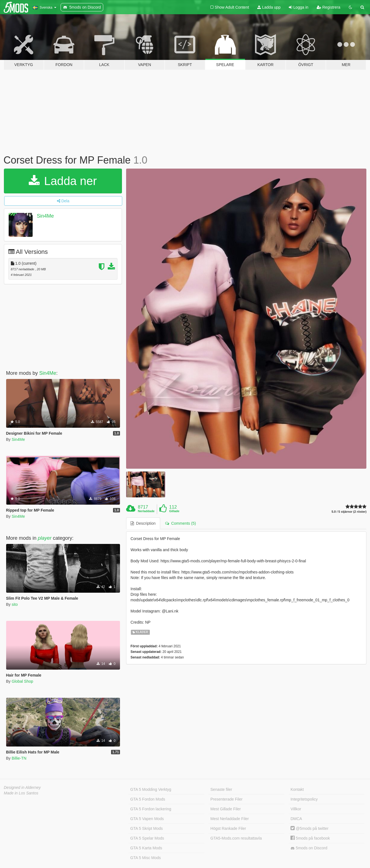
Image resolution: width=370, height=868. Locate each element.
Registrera (328, 7)
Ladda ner (63, 181)
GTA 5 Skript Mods (146, 828)
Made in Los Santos (21, 793)
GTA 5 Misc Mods (146, 858)
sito (15, 604)
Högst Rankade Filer (228, 828)
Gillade (174, 511)
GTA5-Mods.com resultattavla (236, 838)
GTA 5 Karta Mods (146, 848)
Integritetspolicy (304, 799)
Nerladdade (146, 511)
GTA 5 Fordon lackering (151, 809)
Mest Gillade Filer (226, 809)
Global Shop (22, 681)
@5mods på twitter (309, 828)
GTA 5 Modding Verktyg (151, 789)
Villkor (296, 809)
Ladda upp (269, 7)
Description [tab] (143, 523)
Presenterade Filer (226, 799)
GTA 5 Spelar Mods (147, 838)
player (45, 538)
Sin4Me (45, 216)
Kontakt (297, 789)
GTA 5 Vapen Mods (147, 819)
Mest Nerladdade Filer (230, 819)
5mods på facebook (310, 838)
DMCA (296, 819)
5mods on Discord (309, 848)
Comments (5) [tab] (181, 523)
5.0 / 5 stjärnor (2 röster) (349, 512)
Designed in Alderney (22, 787)
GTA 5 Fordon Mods (148, 799)
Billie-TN (19, 758)
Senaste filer (221, 789)
